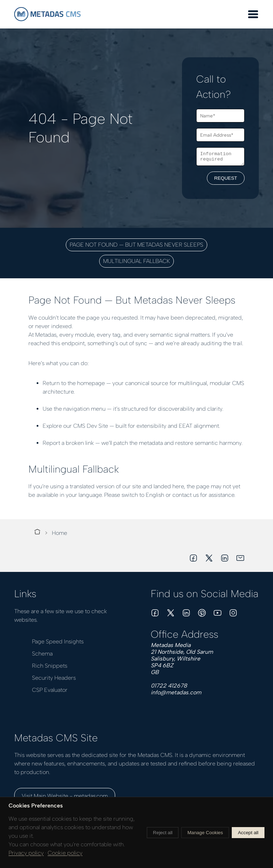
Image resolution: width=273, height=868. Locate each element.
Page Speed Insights (58, 641)
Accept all (248, 833)
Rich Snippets (50, 666)
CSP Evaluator (50, 690)
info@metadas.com (176, 692)
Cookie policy (65, 853)
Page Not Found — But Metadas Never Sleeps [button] (136, 245)
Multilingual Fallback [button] (136, 261)
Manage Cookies (205, 833)
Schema (42, 654)
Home (60, 533)
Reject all (163, 833)
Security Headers (54, 678)
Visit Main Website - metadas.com (65, 796)
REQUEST (226, 179)
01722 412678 (169, 686)
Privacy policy (26, 853)
